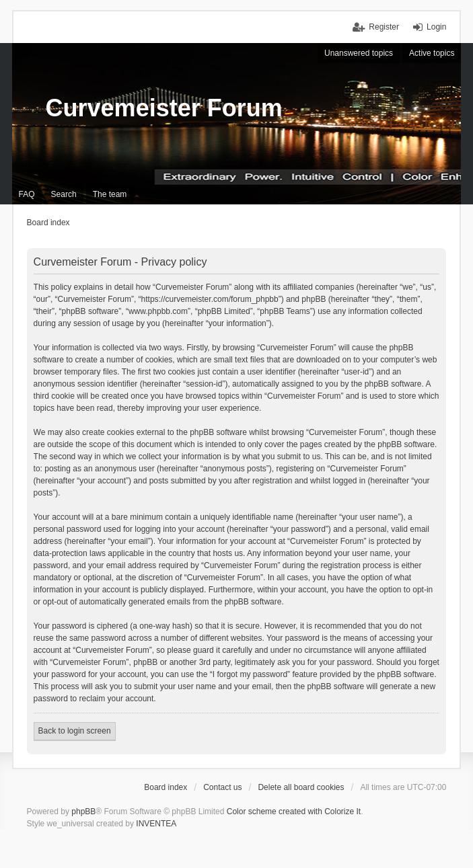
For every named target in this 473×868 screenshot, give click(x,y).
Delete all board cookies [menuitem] (301, 787)
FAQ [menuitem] (27, 194)
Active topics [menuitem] (432, 53)
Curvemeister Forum (164, 108)
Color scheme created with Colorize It (294, 812)
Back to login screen (75, 731)
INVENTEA (156, 824)
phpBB (83, 812)
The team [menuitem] (110, 194)
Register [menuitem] (384, 27)
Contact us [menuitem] (222, 787)
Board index (166, 787)
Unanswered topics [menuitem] (359, 53)
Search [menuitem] (64, 194)
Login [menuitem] (436, 27)
